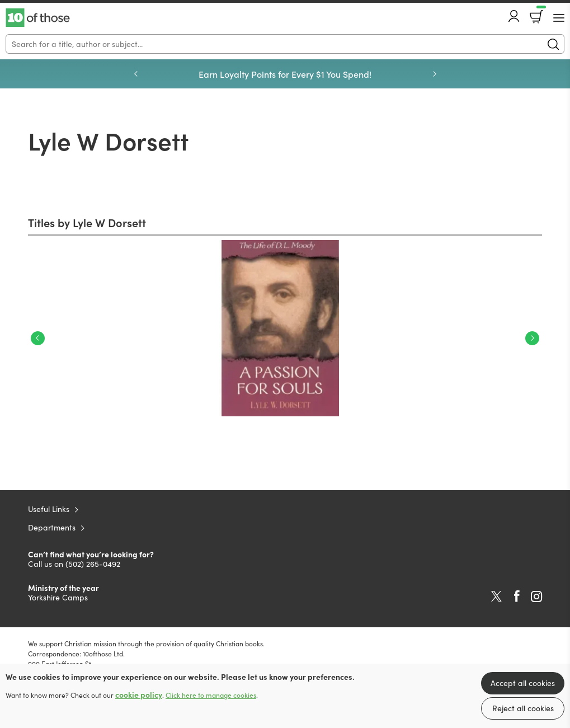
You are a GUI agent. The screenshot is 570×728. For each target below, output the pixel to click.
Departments (52, 527)
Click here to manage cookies (211, 695)
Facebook (517, 596)
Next (435, 74)
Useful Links (49, 509)
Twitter (496, 597)
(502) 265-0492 (93, 564)
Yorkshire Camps (58, 597)
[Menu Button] (559, 18)
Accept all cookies (523, 683)
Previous (136, 74)
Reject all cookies (523, 708)
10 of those (38, 18)
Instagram (536, 597)
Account (514, 16)
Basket (540, 13)
